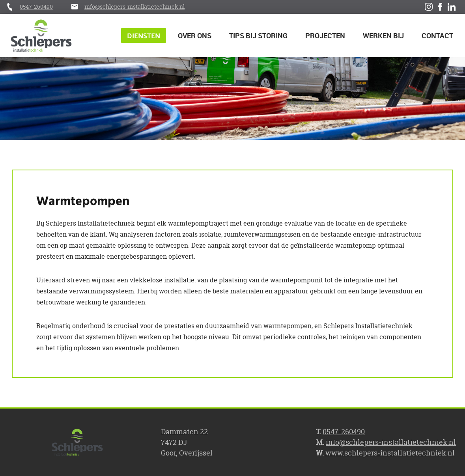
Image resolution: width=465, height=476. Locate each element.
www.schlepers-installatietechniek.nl (390, 453)
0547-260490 (36, 7)
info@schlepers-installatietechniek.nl (134, 7)
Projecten (325, 35)
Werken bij (383, 35)
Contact (437, 35)
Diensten (144, 35)
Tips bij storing (258, 35)
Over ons (195, 35)
